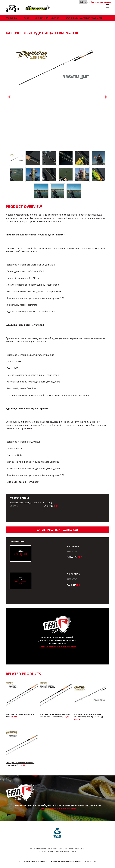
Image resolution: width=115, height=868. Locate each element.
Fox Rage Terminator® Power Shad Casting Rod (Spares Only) (88, 716)
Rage (8, 7)
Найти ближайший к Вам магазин (58, 530)
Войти (83, 2)
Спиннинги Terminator (47, 18)
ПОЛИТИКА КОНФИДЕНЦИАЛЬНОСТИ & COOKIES (74, 861)
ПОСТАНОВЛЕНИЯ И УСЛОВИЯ (33, 861)
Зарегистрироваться (101, 2)
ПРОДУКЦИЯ (12, 18)
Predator (30, 7)
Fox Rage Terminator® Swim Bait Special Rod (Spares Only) (55, 716)
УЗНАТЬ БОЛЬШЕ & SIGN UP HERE (58, 647)
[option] (58, 67)
